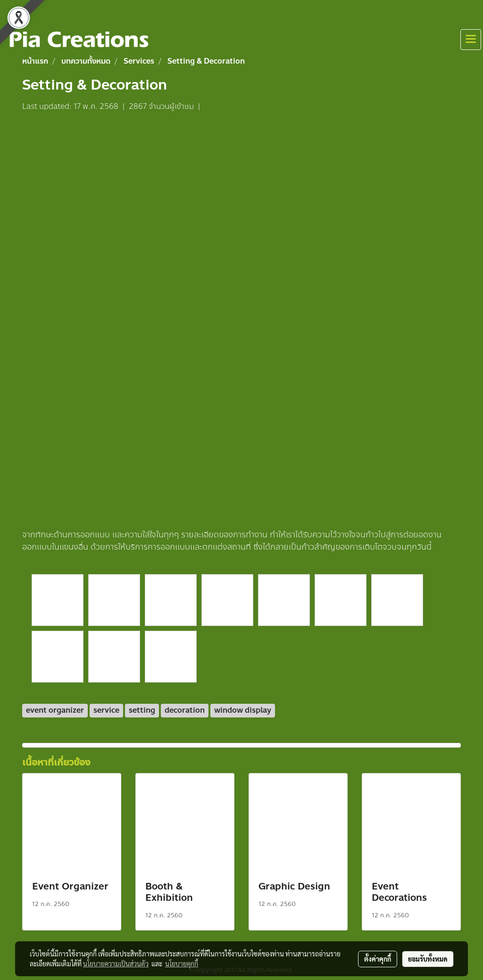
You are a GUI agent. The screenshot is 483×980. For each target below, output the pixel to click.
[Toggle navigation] (471, 40)
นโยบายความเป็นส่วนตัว (116, 964)
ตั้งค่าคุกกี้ (378, 959)
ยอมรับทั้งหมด (428, 959)
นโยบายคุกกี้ (182, 964)
